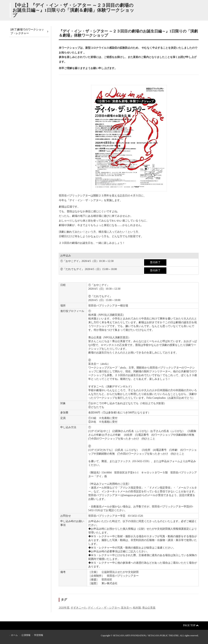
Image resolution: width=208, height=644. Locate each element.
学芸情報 (39, 635)
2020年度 (64, 608)
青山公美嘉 (149, 608)
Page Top (191, 625)
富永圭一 (126, 608)
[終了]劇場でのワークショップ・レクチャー (27, 31)
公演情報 (26, 635)
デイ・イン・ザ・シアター (104, 608)
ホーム (14, 635)
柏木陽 (137, 608)
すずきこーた (79, 608)
